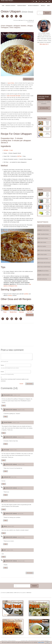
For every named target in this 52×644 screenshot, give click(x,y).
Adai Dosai (30, 309)
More (49, 7)
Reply (4, 406)
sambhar (26, 294)
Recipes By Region (22, 7)
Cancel (21, 384)
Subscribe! (44, 108)
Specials (44, 7)
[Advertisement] (17, 335)
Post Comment (30, 573)
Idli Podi (19, 156)
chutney (10, 295)
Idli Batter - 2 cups (8, 150)
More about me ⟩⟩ (44, 44)
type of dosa (11, 83)
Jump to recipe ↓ (28, 79)
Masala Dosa (13, 309)
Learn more (41, 642)
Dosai (5, 309)
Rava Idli (21, 309)
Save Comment (30, 384)
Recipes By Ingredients (34, 7)
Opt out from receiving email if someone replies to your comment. (15, 380)
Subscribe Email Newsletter (43, 97)
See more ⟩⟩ (30, 315)
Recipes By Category (11, 7)
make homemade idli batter (14, 96)
